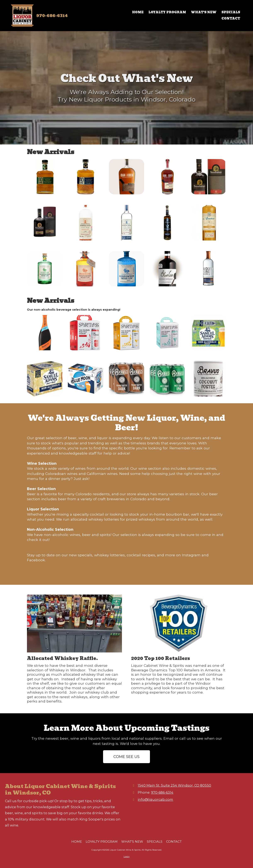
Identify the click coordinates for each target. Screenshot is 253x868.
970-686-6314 (52, 16)
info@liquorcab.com (155, 799)
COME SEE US (126, 757)
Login (127, 856)
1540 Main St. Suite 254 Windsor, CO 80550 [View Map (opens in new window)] (174, 785)
